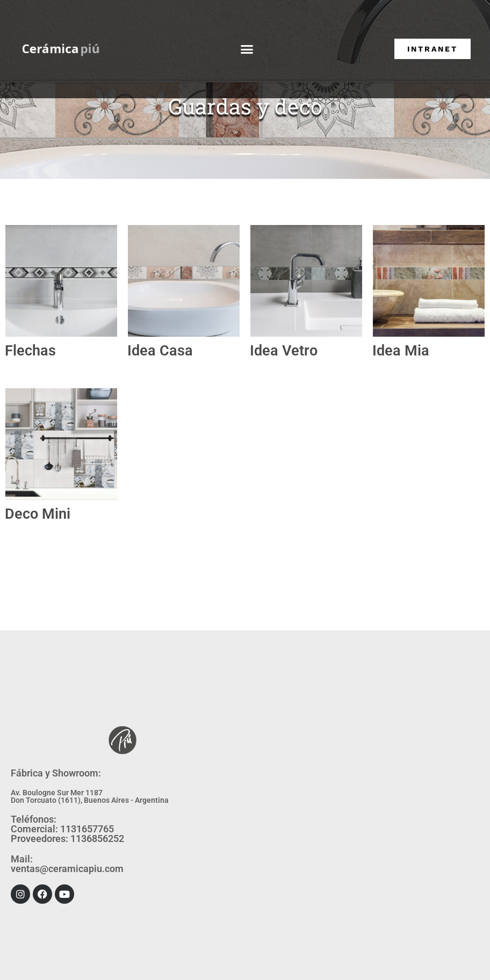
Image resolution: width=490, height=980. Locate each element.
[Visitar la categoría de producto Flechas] (61, 281)
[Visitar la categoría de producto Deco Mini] (61, 444)
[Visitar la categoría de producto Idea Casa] (184, 281)
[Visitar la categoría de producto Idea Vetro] (306, 281)
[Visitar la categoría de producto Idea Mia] (429, 281)
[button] (247, 49)
